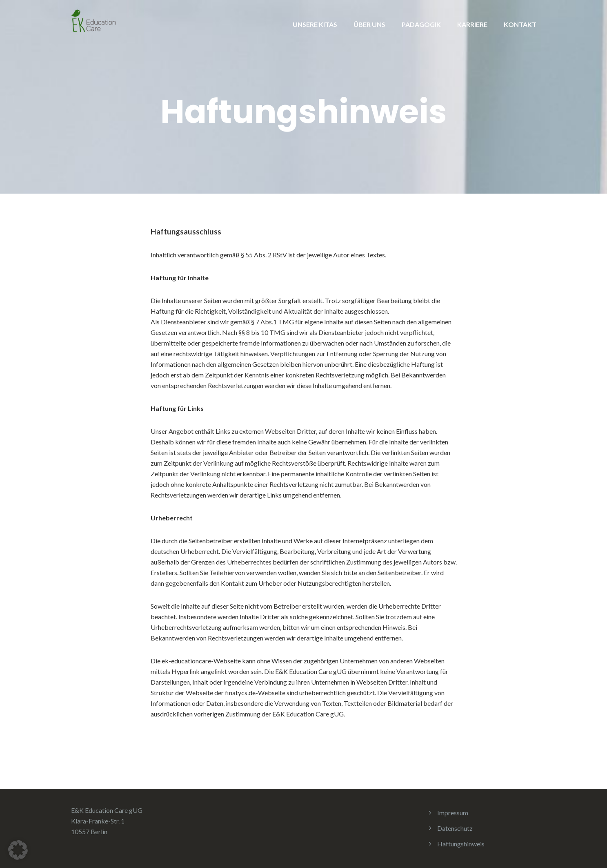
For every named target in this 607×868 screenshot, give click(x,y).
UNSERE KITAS (315, 24)
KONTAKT (520, 24)
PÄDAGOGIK (421, 24)
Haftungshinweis (461, 844)
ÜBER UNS (369, 24)
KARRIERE (472, 24)
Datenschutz (455, 828)
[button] (18, 850)
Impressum (453, 813)
